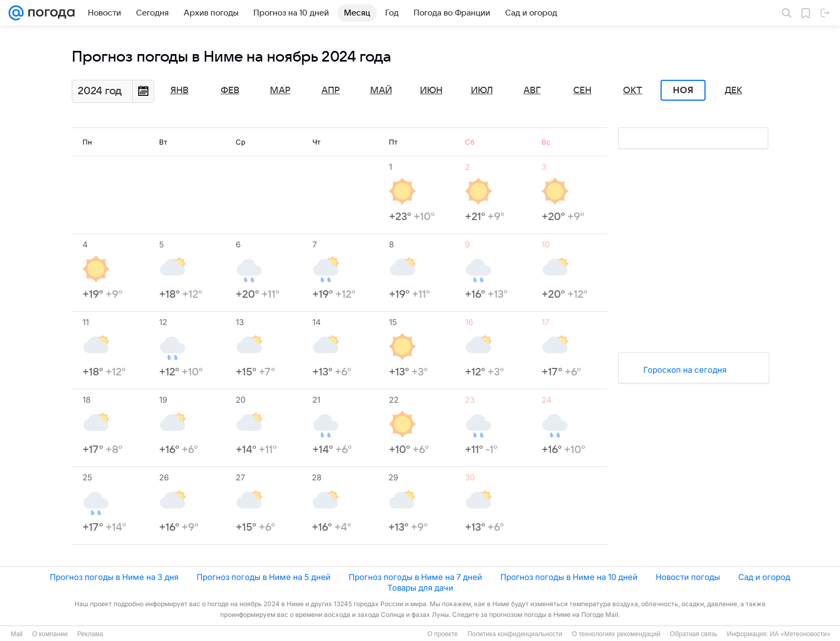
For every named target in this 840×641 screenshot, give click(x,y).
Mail (17, 634)
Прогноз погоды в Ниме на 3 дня (114, 577)
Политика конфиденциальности (515, 634)
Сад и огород (764, 577)
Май (381, 91)
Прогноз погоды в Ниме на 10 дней (569, 577)
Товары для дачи (420, 588)
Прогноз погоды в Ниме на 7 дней (415, 577)
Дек (734, 91)
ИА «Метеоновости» (800, 634)
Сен (582, 91)
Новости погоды (688, 577)
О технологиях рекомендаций (616, 634)
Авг (532, 91)
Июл (482, 91)
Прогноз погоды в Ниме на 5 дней (264, 577)
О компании (50, 634)
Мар (280, 91)
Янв (179, 91)
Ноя (683, 91)
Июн (431, 91)
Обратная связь (694, 634)
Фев (230, 91)
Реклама (90, 634)
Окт (633, 91)
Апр (331, 91)
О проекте (443, 634)
